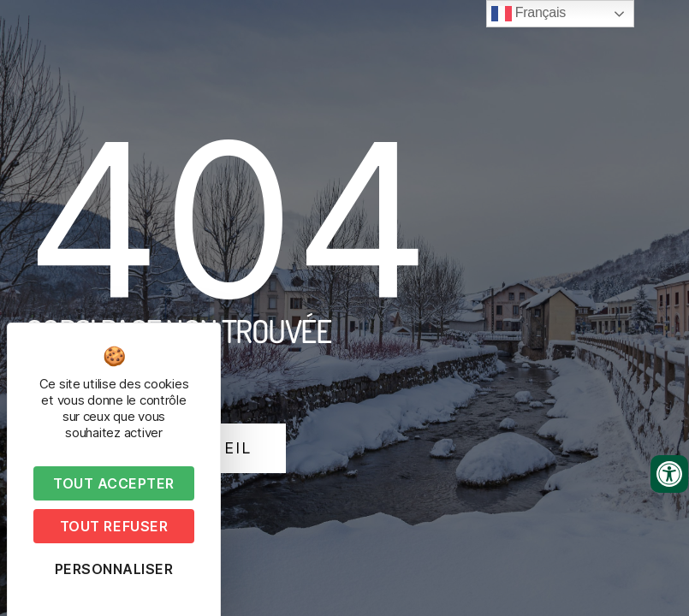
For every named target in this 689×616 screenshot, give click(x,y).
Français (529, 14)
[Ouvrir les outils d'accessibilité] (669, 474)
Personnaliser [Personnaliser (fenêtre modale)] (114, 569)
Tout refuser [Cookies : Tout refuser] (114, 526)
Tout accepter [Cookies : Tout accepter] (114, 483)
